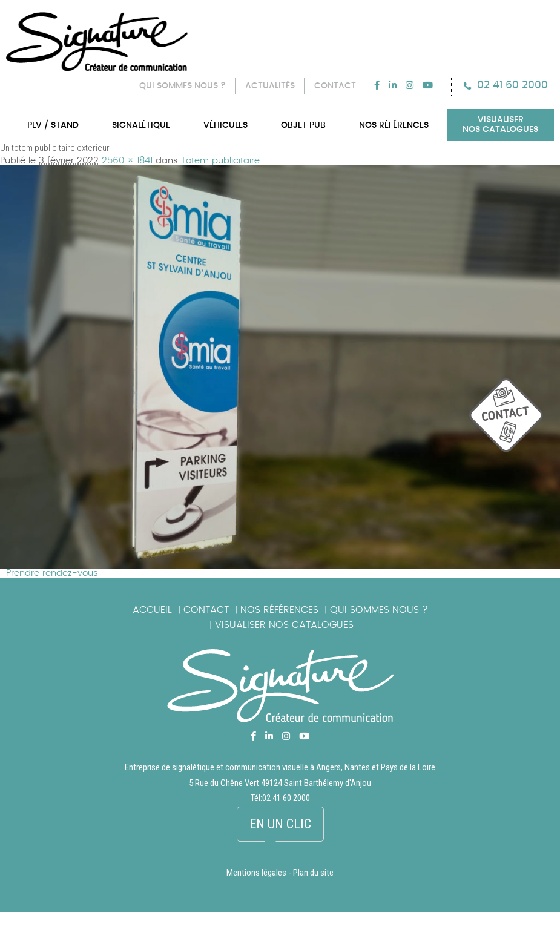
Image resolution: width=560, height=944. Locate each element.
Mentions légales (256, 873)
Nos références (279, 610)
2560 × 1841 (127, 161)
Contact (206, 610)
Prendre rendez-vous (52, 573)
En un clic (280, 824)
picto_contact (515, 421)
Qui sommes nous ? (379, 610)
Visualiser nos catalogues (284, 625)
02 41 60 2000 (512, 85)
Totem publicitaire (220, 161)
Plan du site (313, 873)
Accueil (152, 610)
